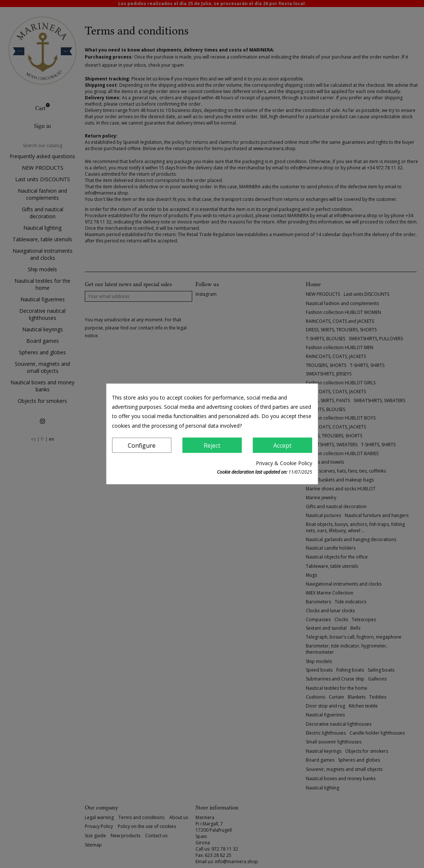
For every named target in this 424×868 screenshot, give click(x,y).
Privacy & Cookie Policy (284, 463)
